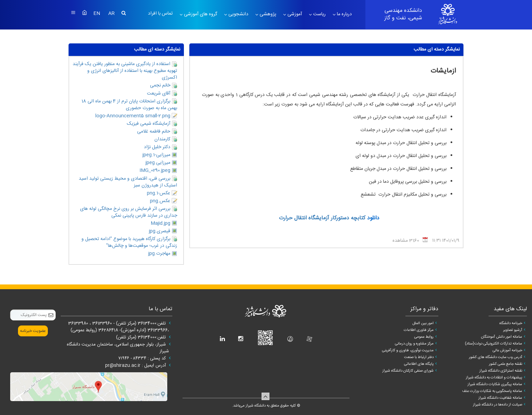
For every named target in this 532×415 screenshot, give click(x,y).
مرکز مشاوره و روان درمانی (414, 344)
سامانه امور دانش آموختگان (502, 337)
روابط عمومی (424, 337)
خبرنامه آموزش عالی (507, 351)
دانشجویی (238, 14)
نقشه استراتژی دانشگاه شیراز (501, 371)
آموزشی (294, 14)
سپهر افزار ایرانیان (257, 411)
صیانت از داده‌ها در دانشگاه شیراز (498, 405)
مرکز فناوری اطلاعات (419, 330)
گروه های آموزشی (200, 14)
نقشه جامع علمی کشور (506, 364)
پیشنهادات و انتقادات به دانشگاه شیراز (494, 378)
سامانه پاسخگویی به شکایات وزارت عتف (492, 391)
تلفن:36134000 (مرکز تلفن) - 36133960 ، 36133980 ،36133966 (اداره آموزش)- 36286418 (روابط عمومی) (119, 327)
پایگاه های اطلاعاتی (419, 364)
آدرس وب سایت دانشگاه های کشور (496, 357)
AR (111, 14)
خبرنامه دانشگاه (511, 323)
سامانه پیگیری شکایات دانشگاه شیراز (495, 384)
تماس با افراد (160, 14)
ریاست (319, 14)
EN (97, 14)
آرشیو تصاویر (513, 330)
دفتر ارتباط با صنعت (419, 357)
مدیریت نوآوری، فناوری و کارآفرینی (408, 351)
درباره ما (344, 14)
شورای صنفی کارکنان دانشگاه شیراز (408, 371)
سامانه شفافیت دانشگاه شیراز (500, 398)
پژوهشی (267, 14)
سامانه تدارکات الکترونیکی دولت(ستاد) (493, 344)
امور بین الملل (423, 323)
